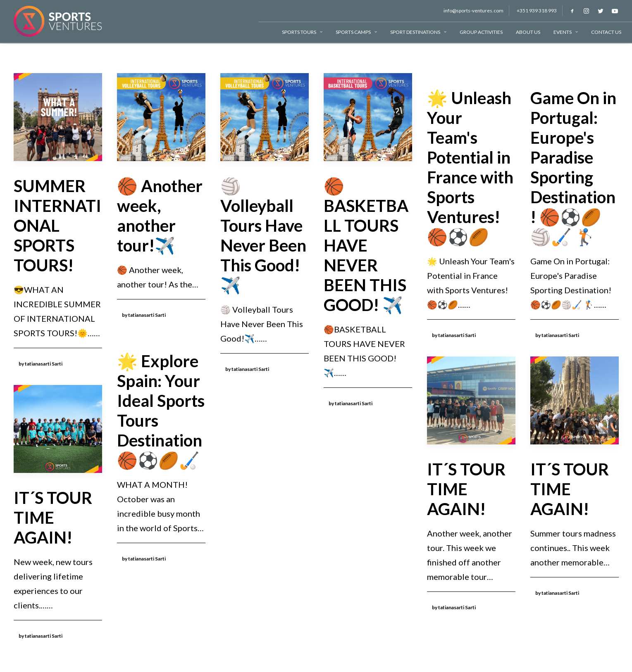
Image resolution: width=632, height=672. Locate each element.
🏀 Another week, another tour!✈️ (160, 216)
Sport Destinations (418, 32)
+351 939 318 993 (537, 11)
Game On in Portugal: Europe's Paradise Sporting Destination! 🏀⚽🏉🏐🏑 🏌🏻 (573, 167)
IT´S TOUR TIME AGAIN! (466, 489)
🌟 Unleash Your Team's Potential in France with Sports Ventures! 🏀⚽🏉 (470, 167)
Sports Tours (302, 32)
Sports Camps (356, 32)
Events (566, 32)
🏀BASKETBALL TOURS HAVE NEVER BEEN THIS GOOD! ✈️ (366, 245)
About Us (528, 32)
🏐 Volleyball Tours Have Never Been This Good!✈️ (263, 235)
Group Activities (481, 32)
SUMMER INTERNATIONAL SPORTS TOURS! (57, 226)
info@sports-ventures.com (473, 11)
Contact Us (606, 32)
